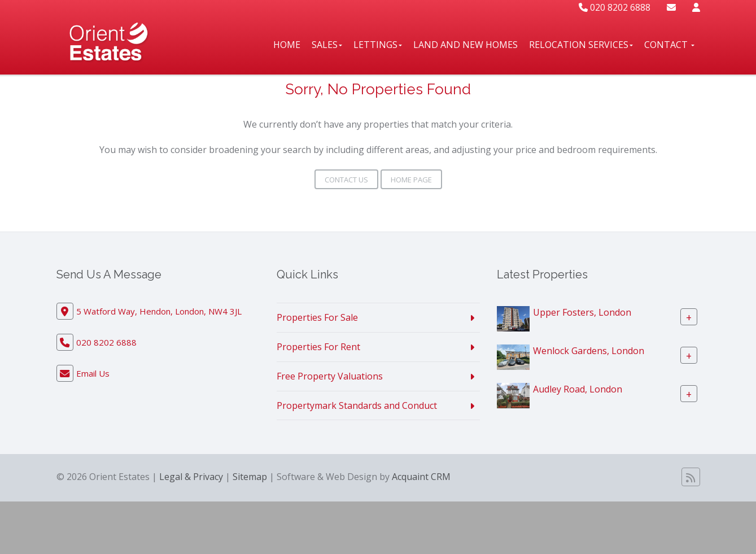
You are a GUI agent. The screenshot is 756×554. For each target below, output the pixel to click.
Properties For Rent (318, 347)
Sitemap (250, 477)
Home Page (411, 180)
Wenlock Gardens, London (589, 351)
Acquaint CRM (421, 477)
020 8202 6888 (615, 7)
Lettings (378, 45)
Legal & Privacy (191, 477)
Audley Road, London (578, 389)
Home (287, 45)
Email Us (93, 373)
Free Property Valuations (330, 376)
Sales (327, 45)
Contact (669, 45)
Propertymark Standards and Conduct (357, 405)
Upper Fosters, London (582, 312)
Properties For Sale (317, 317)
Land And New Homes (466, 45)
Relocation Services (581, 45)
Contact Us (346, 180)
